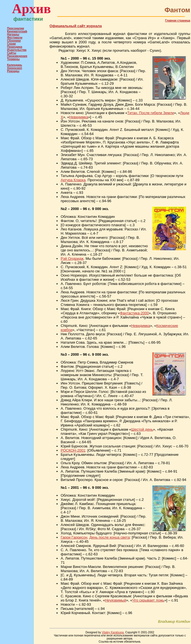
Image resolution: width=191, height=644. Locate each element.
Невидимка (79, 117)
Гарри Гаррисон (74, 537)
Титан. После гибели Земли (151, 113)
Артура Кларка (73, 180)
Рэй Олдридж (72, 259)
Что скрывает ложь (148, 600)
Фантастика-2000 (135, 313)
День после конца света (109, 537)
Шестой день (142, 429)
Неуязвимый (115, 600)
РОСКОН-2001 (73, 450)
